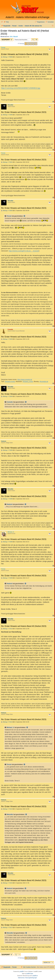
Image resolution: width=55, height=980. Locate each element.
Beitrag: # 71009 (7, 578)
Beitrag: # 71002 (7, 211)
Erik (11, 37)
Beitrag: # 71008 (7, 542)
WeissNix (10, 105)
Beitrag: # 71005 (7, 450)
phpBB (21, 971)
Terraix (3, 47)
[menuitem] (6, 22)
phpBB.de (35, 976)
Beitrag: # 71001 (7, 162)
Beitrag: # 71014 (7, 809)
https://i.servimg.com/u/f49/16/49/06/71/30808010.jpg (21, 88)
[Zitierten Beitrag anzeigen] (24, 216)
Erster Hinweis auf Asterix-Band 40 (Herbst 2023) (25, 32)
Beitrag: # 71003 (7, 339)
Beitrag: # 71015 (7, 883)
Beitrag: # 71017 (7, 928)
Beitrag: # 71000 (7, 115)
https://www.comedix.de (25, 380)
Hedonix (4, 441)
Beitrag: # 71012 (7, 629)
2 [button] (28, 44)
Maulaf (15, 37)
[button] (36, 44)
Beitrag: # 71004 (7, 396)
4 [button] (33, 44)
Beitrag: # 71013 (7, 722)
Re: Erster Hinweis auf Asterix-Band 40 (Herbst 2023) (24, 112)
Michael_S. (11, 532)
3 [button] (31, 44)
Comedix (10, 329)
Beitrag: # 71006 (7, 499)
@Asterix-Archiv (10, 382)
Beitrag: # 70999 (7, 57)
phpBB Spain (30, 974)
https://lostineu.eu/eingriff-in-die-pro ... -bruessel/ (24, 251)
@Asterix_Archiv (28, 382)
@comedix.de (44, 382)
